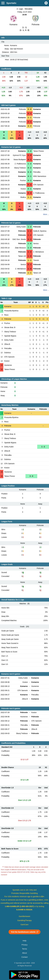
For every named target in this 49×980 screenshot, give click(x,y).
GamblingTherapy (25, 920)
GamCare (24, 925)
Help (24, 941)
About (24, 953)
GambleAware (25, 916)
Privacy (24, 945)
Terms (24, 949)
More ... (46, 214)
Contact (25, 957)
